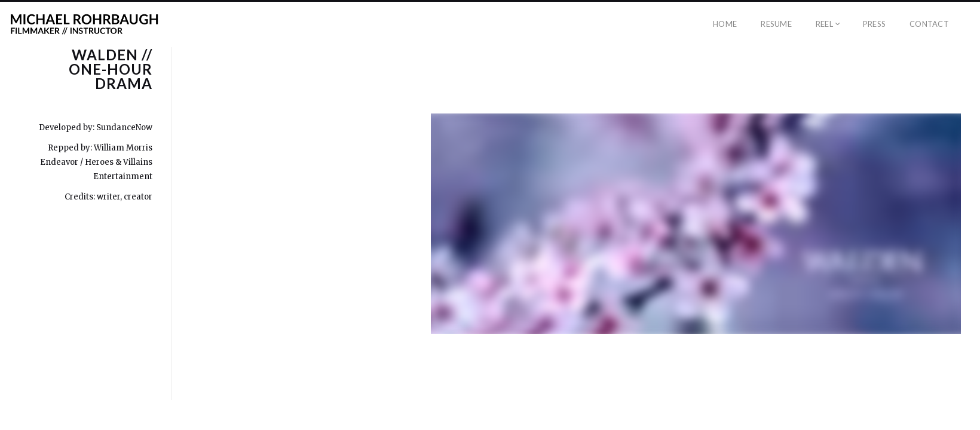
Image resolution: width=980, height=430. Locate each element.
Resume (776, 24)
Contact (929, 24)
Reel (824, 24)
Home (725, 24)
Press (874, 24)
